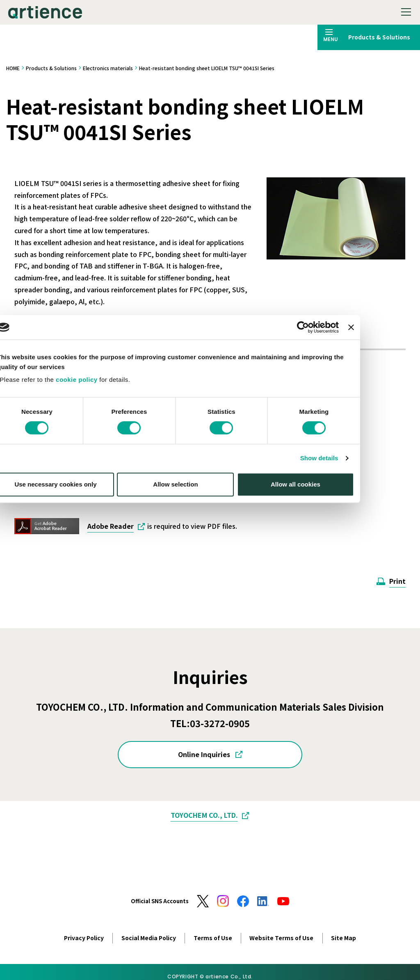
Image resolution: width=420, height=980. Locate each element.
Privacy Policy (84, 938)
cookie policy (111, 461)
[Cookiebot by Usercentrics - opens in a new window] (337, 409)
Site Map (344, 938)
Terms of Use (213, 938)
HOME (13, 68)
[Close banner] (386, 409)
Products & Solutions (51, 68)
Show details (354, 539)
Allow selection (210, 565)
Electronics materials (108, 68)
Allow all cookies (330, 565)
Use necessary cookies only (90, 565)
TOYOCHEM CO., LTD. (204, 815)
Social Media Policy (149, 938)
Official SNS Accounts (160, 901)
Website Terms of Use (281, 938)
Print (397, 581)
